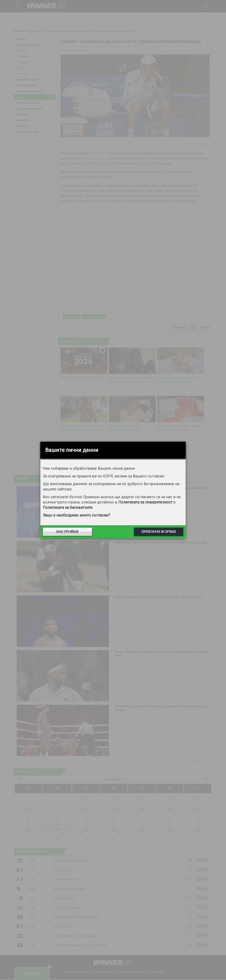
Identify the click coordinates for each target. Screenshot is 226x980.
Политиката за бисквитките (68, 507)
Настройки (67, 532)
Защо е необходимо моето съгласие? (76, 515)
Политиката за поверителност (145, 502)
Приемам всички (159, 532)
